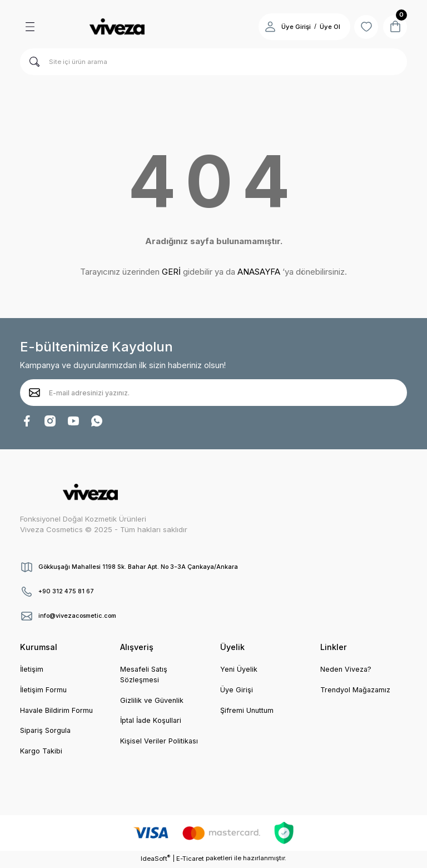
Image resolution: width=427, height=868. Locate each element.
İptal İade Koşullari (152, 722)
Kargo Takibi (42, 753)
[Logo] (117, 27)
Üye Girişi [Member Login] (289, 27)
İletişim (32, 669)
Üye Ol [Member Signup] (323, 27)
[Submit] (34, 393)
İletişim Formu (44, 691)
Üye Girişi (237, 691)
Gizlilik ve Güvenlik (153, 701)
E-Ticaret (190, 860)
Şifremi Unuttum (248, 711)
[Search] (213, 62)
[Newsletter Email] (213, 393)
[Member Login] (264, 27)
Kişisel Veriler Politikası (160, 743)
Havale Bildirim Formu (57, 711)
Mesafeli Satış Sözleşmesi (145, 675)
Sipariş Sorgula (47, 732)
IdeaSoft (155, 860)
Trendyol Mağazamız (357, 691)
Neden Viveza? (347, 669)
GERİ (171, 272)
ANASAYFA (259, 272)
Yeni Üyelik (239, 669)
